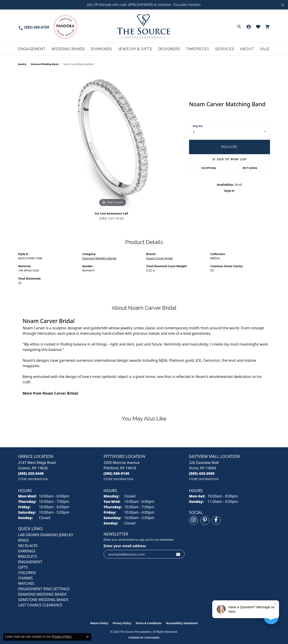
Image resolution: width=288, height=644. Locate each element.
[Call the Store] (31, 473)
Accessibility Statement (182, 623)
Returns (250, 168)
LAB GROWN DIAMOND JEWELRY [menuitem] (46, 535)
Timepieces (198, 49)
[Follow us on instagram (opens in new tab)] (194, 520)
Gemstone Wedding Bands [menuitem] (43, 600)
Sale (265, 49)
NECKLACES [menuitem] (28, 546)
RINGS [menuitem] (24, 540)
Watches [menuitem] (26, 583)
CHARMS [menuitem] (26, 578)
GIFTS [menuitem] (23, 567)
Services (225, 49)
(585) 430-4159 (111, 218)
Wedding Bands (68, 49)
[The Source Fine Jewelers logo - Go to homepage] (144, 27)
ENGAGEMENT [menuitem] (30, 562)
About (247, 49)
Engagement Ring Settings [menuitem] (44, 589)
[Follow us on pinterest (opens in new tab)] (205, 520)
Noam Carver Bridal (160, 258)
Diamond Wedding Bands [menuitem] (42, 594)
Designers (169, 49)
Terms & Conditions (149, 623)
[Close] (282, 5)
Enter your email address (125, 546)
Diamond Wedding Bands (45, 64)
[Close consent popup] (87, 637)
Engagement (32, 49)
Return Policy (99, 623)
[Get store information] (33, 479)
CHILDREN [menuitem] (27, 573)
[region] (113, 140)
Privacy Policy (122, 623)
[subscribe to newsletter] (178, 554)
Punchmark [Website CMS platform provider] (152, 638)
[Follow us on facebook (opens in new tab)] (216, 520)
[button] (239, 27)
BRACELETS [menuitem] (28, 556)
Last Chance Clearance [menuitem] (40, 605)
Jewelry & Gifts (135, 49)
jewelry (22, 64)
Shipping (209, 168)
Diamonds (101, 49)
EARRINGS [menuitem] (27, 551)
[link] (34, 27)
